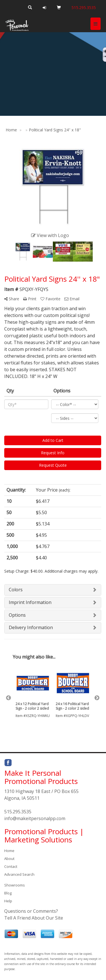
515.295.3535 (18, 812)
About (9, 859)
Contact (11, 866)
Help (8, 901)
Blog (8, 893)
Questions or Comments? (31, 911)
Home (9, 851)
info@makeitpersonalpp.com (35, 818)
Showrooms (15, 885)
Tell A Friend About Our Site (34, 918)
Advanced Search (19, 874)
